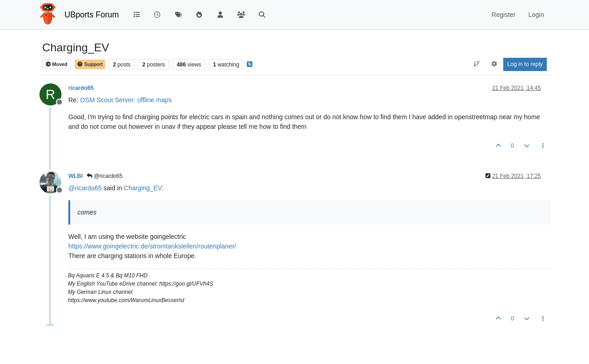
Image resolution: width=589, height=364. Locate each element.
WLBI (75, 176)
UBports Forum (92, 15)
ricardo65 (81, 88)
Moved (57, 64)
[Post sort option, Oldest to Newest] (477, 64)
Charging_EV (143, 188)
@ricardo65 (105, 176)
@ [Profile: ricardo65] (85, 188)
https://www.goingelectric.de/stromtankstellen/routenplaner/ (152, 246)
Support (90, 64)
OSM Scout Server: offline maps (126, 100)
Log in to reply (525, 64)
